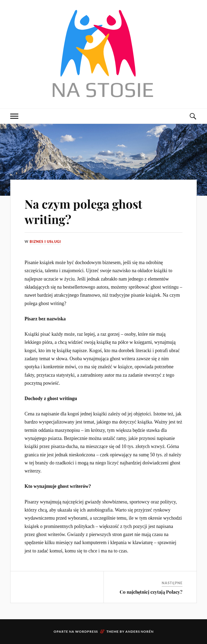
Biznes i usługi (45, 241)
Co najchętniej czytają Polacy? (151, 592)
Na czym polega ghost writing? (83, 211)
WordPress (87, 631)
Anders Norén (139, 631)
